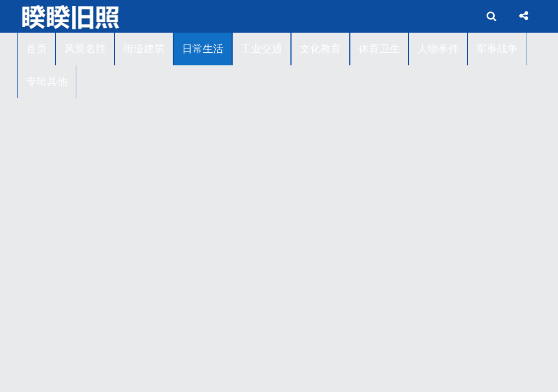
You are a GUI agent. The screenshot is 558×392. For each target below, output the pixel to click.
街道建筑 (144, 49)
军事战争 (497, 49)
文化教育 (320, 49)
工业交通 (262, 49)
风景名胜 (85, 49)
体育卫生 (379, 49)
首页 (37, 49)
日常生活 (203, 49)
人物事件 (438, 49)
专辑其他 (47, 81)
